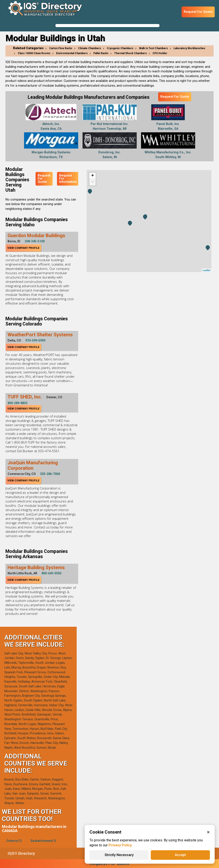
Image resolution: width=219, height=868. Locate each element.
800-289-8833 (18, 403)
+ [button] (93, 176)
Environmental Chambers (72, 53)
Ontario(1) (14, 841)
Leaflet (207, 270)
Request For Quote (198, 12)
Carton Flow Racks (61, 48)
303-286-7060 (50, 474)
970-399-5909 (35, 340)
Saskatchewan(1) (43, 841)
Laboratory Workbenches (189, 48)
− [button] (93, 182)
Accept (180, 855)
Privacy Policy (120, 845)
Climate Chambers (90, 48)
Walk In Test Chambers (153, 48)
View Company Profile (23, 248)
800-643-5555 (52, 573)
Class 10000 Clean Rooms (34, 53)
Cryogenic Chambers (120, 48)
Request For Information (68, 179)
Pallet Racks (101, 53)
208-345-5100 (35, 241)
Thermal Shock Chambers (131, 53)
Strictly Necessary (119, 855)
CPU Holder (160, 53)
